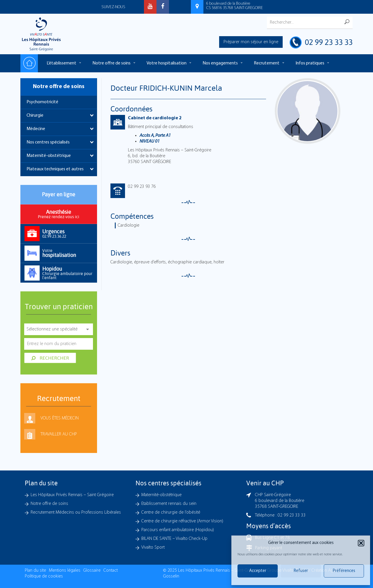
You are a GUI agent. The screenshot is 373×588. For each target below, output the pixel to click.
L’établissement (61, 63)
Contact (111, 570)
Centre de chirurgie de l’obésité (171, 512)
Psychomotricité (42, 102)
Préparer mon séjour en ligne (251, 42)
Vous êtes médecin (60, 418)
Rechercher (50, 358)
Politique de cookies (44, 576)
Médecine (36, 129)
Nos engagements (220, 63)
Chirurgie (35, 116)
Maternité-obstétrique (49, 156)
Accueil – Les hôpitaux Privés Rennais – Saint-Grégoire (29, 63)
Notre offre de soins (111, 63)
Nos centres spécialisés (48, 142)
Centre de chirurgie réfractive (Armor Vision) (182, 521)
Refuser (301, 571)
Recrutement (267, 63)
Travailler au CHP (59, 434)
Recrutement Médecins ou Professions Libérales (76, 512)
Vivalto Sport (153, 547)
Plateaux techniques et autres (55, 169)
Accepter (258, 571)
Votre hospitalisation (167, 63)
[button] (361, 543)
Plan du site (35, 570)
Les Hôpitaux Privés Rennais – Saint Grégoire (72, 495)
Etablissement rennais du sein (169, 504)
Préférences (344, 571)
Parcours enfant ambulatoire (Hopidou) (178, 530)
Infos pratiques (310, 63)
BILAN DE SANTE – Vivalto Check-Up (174, 539)
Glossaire (92, 570)
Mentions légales (65, 570)
